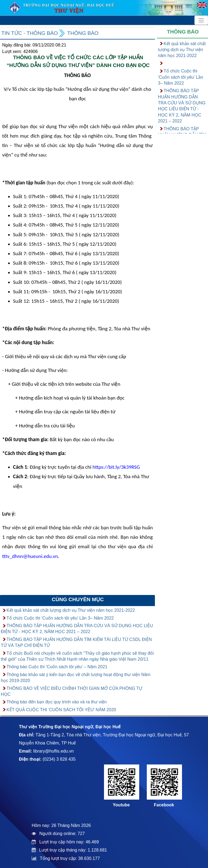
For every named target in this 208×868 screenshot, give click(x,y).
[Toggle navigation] (201, 20)
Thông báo (83, 33)
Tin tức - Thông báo (30, 33)
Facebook (164, 805)
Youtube (121, 805)
